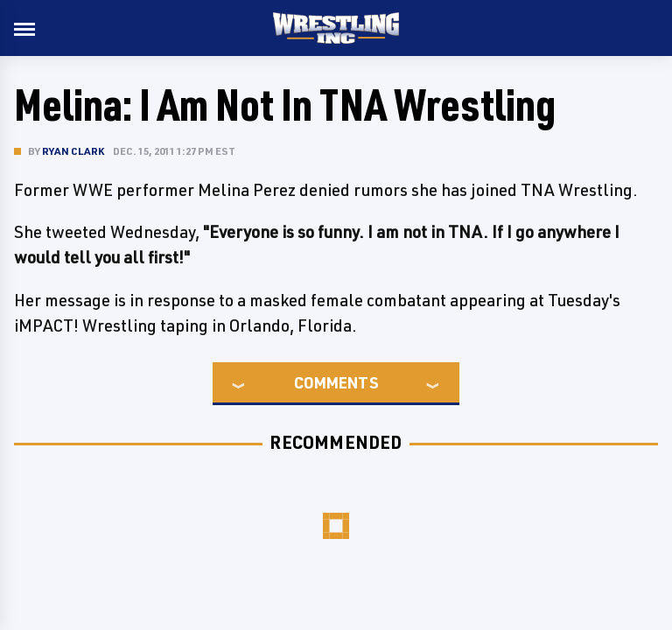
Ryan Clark (73, 151)
